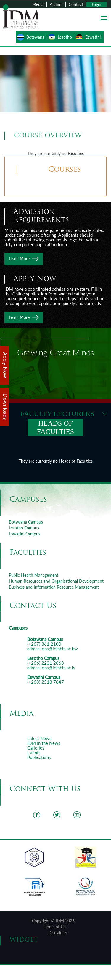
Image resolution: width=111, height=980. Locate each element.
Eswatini (93, 37)
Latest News (39, 738)
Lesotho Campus (24, 528)
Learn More (19, 259)
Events (34, 753)
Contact (76, 4)
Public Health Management (34, 575)
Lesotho (65, 37)
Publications (39, 757)
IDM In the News (44, 743)
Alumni (56, 4)
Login (96, 4)
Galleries (36, 748)
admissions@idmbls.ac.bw (53, 649)
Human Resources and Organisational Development (56, 581)
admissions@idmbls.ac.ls (51, 668)
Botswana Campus (26, 522)
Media (38, 4)
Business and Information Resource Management (54, 587)
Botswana (35, 37)
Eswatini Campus (25, 534)
